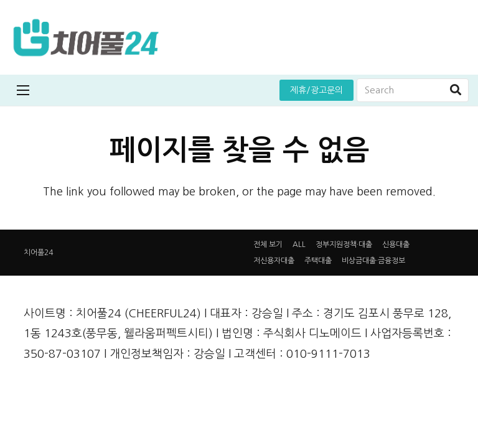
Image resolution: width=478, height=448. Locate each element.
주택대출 (318, 261)
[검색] (456, 90)
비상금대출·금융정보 (373, 261)
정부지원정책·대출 (344, 245)
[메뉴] (23, 90)
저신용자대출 (274, 261)
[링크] (86, 37)
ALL (299, 245)
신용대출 (396, 245)
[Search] (413, 90)
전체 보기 (268, 245)
